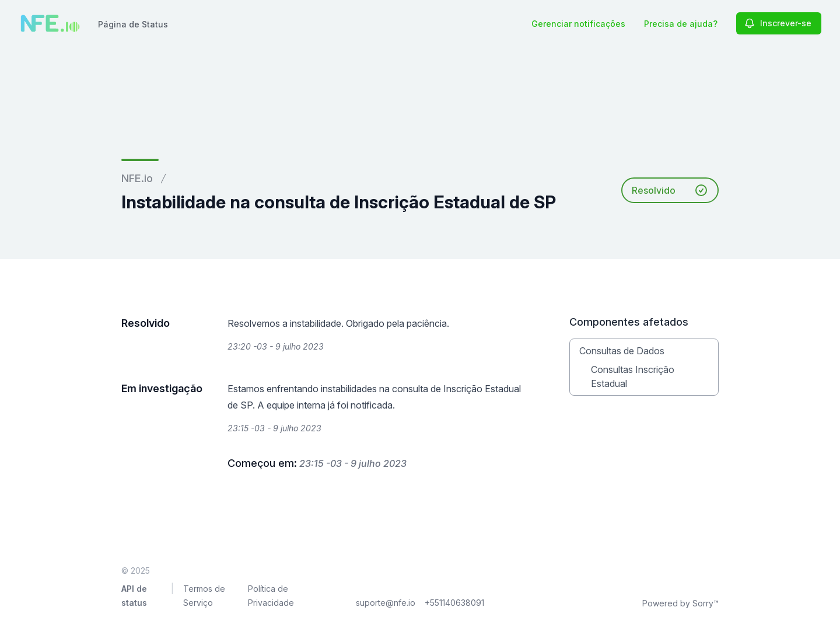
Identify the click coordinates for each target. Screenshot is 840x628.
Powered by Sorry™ (680, 603)
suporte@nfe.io (386, 603)
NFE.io (137, 178)
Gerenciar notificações (578, 24)
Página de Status (133, 24)
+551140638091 (454, 603)
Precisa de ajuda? (681, 24)
